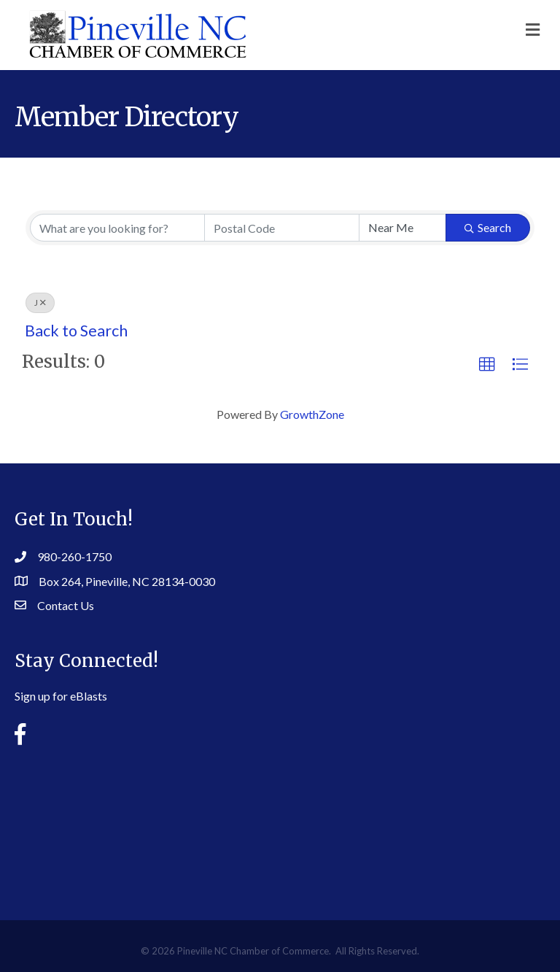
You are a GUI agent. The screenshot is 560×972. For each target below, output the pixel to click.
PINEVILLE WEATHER (280, 822)
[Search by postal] (282, 228)
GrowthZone (312, 414)
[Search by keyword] (117, 228)
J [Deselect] (40, 302)
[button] (487, 365)
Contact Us (66, 605)
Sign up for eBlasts (61, 696)
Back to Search (76, 331)
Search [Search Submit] (488, 227)
